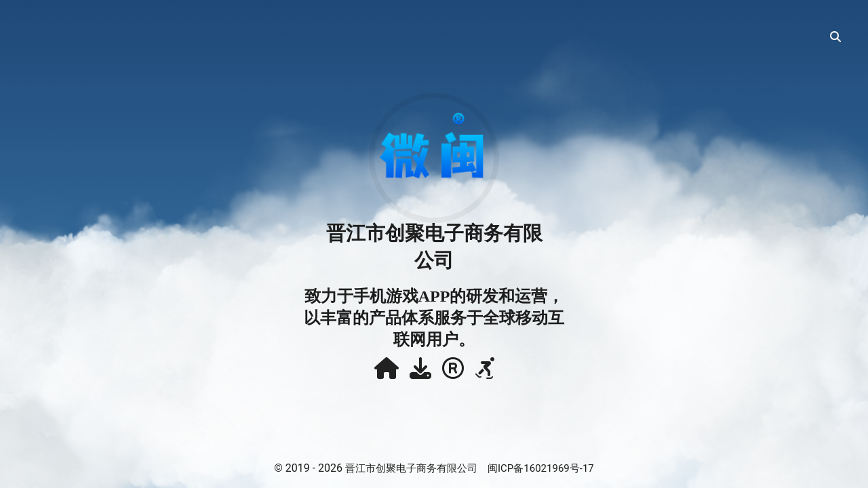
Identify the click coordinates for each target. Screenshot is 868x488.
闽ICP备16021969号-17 (541, 468)
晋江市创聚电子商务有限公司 (411, 468)
